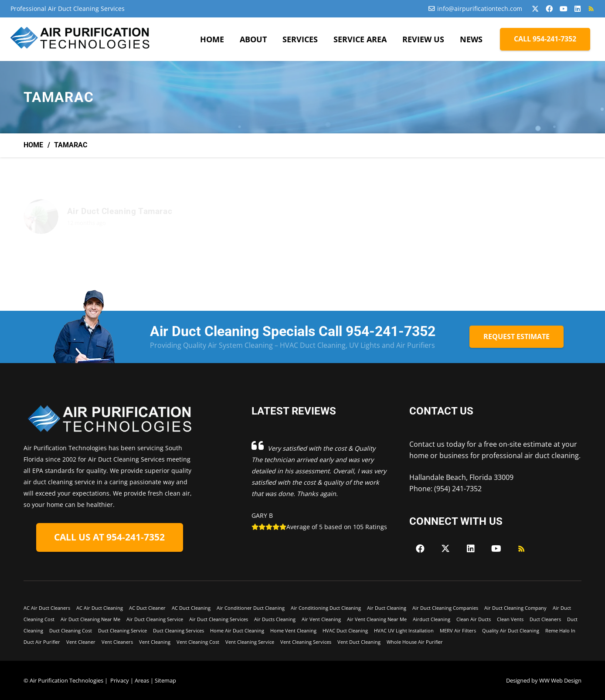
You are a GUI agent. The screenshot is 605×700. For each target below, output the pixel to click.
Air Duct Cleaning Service (155, 619)
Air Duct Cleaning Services (219, 619)
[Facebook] (549, 9)
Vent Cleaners (117, 642)
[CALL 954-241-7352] (545, 39)
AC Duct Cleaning (191, 608)
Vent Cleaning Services (306, 642)
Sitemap (165, 680)
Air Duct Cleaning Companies (445, 608)
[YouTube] (564, 9)
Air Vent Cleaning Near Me (377, 619)
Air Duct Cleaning (387, 608)
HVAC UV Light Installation (404, 630)
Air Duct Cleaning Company (515, 608)
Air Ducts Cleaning (275, 619)
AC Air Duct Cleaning (100, 608)
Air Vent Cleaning (321, 619)
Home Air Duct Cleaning (237, 630)
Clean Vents (510, 619)
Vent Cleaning (155, 642)
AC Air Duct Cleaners (47, 608)
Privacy (120, 680)
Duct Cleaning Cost (71, 630)
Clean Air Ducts (474, 619)
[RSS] (591, 9)
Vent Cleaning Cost (198, 642)
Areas (142, 680)
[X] (535, 9)
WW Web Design (560, 680)
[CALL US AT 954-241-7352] (110, 538)
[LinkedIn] (578, 9)
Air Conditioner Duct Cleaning (251, 608)
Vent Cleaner (81, 642)
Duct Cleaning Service (122, 630)
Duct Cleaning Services (178, 630)
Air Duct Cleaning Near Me (90, 619)
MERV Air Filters (458, 630)
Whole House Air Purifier (415, 642)
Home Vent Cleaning (293, 630)
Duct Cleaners (545, 619)
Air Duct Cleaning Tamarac (120, 211)
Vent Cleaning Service (250, 642)
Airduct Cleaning (432, 619)
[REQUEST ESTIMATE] (517, 337)
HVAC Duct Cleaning (345, 630)
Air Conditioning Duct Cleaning (326, 608)
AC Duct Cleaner (147, 608)
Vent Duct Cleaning (359, 642)
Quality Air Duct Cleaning (511, 630)
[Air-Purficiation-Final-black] (81, 39)
